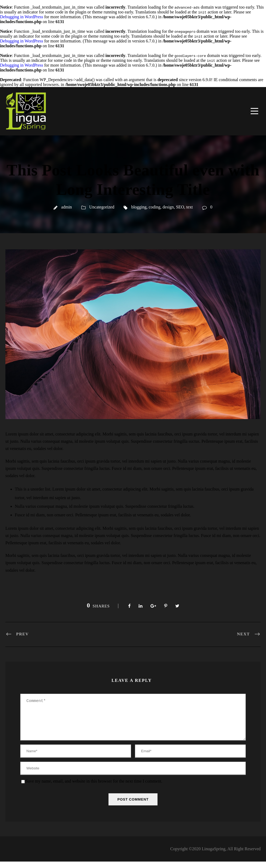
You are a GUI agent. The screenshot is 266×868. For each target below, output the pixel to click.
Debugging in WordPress (22, 17)
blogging (139, 207)
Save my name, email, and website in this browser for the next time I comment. (94, 788)
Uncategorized (102, 207)
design (168, 207)
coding (155, 207)
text (190, 207)
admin (66, 207)
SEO (180, 207)
